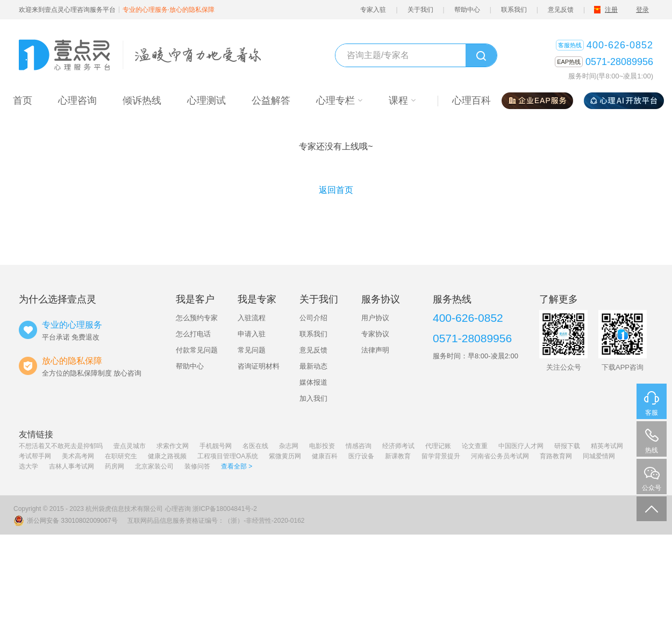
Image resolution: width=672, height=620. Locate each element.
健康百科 (325, 456)
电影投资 (322, 446)
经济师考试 (398, 446)
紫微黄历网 (285, 456)
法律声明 (375, 350)
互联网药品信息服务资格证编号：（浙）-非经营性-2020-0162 (216, 521)
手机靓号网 (216, 446)
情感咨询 (359, 446)
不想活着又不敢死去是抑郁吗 (61, 446)
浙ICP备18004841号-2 (225, 509)
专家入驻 (373, 10)
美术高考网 (78, 456)
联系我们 (514, 10)
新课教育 (398, 456)
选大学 (28, 466)
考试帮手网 (35, 456)
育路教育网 (556, 456)
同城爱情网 (599, 456)
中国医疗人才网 (521, 446)
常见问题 (252, 350)
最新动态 (313, 366)
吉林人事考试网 (72, 466)
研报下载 (567, 446)
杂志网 (289, 446)
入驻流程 (252, 318)
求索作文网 (173, 446)
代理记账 (438, 446)
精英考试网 (607, 446)
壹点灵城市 (130, 446)
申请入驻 (252, 334)
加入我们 (313, 398)
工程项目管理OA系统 (228, 456)
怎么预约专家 (197, 318)
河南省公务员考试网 (500, 456)
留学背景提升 (441, 456)
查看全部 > (237, 466)
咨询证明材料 (259, 366)
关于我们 (420, 10)
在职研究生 (121, 456)
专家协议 (375, 334)
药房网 (115, 466)
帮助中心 (467, 10)
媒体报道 (313, 382)
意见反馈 (561, 10)
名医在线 (255, 446)
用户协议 (375, 318)
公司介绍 (313, 318)
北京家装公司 (154, 466)
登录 (642, 10)
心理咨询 (178, 509)
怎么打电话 (193, 334)
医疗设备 (361, 456)
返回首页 (336, 190)
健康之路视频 (167, 456)
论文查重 (475, 446)
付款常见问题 (197, 350)
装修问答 (197, 466)
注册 (611, 10)
